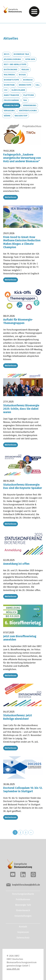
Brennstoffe (25, 85)
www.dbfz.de (13, 969)
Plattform (29, 95)
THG (25, 100)
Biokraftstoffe (11, 80)
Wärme (7, 116)
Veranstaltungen (23, 916)
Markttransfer (11, 95)
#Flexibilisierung (12, 59)
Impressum (23, 932)
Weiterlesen (11, 197)
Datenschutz (23, 938)
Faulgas (25, 70)
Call (38, 85)
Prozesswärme (11, 100)
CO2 (6, 90)
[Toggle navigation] (34, 12)
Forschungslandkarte (23, 894)
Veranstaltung (11, 105)
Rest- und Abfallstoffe (15, 64)
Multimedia (9, 75)
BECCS (7, 54)
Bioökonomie (11, 70)
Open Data (30, 59)
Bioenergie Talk (21, 54)
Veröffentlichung (28, 111)
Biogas (22, 75)
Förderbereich (23, 910)
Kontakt (23, 927)
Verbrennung (30, 105)
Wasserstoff (21, 116)
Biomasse (28, 80)
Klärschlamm (18, 90)
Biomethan (9, 85)
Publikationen (23, 899)
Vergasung (9, 111)
